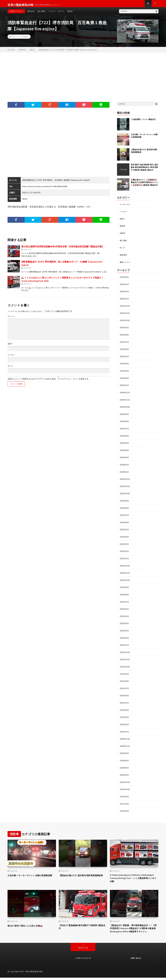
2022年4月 (124, 621)
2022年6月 (124, 607)
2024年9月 (124, 414)
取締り (123, 221)
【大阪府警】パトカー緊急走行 (143, 122)
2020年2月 (124, 771)
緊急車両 (124, 257)
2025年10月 (125, 322)
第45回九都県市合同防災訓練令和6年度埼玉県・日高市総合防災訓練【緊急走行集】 (63, 249)
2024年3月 (124, 457)
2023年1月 (124, 557)
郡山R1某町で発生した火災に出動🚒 (28, 923)
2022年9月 (124, 585)
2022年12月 (125, 564)
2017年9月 (124, 799)
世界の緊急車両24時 (34, 974)
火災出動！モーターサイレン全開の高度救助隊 (32, 873)
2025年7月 (124, 343)
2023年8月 (124, 507)
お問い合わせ (136, 960)
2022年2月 (124, 635)
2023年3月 (124, 543)
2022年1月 (124, 643)
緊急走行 (31, 14)
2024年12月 (125, 393)
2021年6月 (124, 692)
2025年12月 (125, 307)
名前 (10, 346)
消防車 (70, 14)
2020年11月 (125, 742)
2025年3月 (124, 371)
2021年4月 (124, 707)
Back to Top (83, 950)
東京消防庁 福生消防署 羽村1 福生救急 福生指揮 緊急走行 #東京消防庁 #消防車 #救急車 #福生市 (144, 170)
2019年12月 (125, 778)
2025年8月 (124, 336)
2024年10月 (125, 407)
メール (11, 357)
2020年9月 (124, 750)
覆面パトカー (126, 264)
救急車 (123, 228)
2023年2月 (124, 550)
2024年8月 (124, 421)
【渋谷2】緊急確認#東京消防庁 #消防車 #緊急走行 (82, 924)
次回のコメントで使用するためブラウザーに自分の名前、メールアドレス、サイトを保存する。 (49, 381)
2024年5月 (124, 443)
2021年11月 (125, 657)
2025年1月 (124, 386)
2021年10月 (125, 664)
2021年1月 (124, 728)
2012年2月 (124, 807)
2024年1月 (124, 471)
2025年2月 (124, 379)
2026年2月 (124, 293)
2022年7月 (124, 600)
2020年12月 (125, 735)
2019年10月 (125, 785)
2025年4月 (124, 364)
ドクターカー (126, 207)
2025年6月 (124, 350)
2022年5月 (124, 614)
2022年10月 (125, 578)
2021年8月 (124, 678)
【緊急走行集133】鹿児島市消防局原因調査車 (82, 873)
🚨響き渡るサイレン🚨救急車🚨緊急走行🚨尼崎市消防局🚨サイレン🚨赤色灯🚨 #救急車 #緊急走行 (145, 185)
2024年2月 (124, 464)
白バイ (61, 14)
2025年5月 (124, 357)
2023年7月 (124, 514)
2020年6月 (124, 757)
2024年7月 (124, 429)
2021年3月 (124, 714)
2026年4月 (124, 279)
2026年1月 (124, 300)
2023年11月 (125, 486)
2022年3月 (124, 628)
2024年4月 (124, 450)
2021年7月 (124, 685)
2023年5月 (124, 528)
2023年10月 (125, 493)
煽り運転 (41, 14)
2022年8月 (124, 593)
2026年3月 (124, 286)
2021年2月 (124, 721)
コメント (11, 319)
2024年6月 (124, 436)
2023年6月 (124, 521)
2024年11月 (125, 400)
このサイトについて (83, 960)
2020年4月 (124, 764)
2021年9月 (124, 671)
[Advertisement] (83, 76)
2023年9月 (124, 500)
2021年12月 (125, 650)
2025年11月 (125, 314)
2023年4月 (124, 536)
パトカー (52, 14)
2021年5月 (124, 700)
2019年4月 (124, 792)
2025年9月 (124, 329)
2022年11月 (125, 571)
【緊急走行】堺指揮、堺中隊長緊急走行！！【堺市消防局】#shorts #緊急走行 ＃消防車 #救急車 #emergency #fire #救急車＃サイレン (134, 928)
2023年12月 (125, 478)
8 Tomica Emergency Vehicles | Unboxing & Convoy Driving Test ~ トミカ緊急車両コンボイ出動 (134, 875)
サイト (10, 368)
